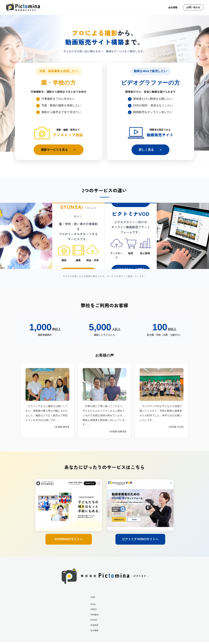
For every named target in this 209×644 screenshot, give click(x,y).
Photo (93, 604)
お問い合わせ (193, 7)
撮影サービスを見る (54, 150)
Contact (94, 620)
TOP (93, 597)
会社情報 (172, 7)
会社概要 (94, 630)
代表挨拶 (94, 625)
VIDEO (93, 609)
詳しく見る (146, 150)
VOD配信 (95, 615)
